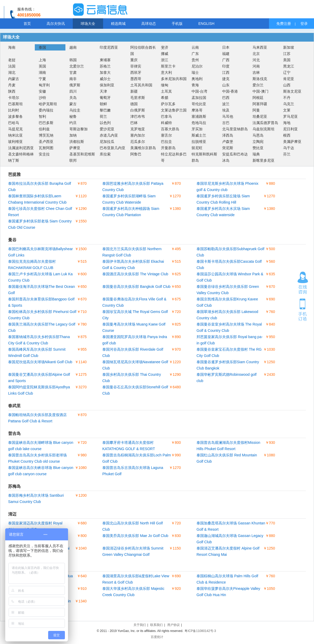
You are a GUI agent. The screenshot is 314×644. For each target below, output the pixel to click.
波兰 (226, 104)
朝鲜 (103, 104)
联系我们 (156, 625)
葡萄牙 (105, 98)
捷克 (226, 79)
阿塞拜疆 (260, 104)
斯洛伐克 (260, 79)
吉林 (256, 72)
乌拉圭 (75, 110)
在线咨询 (303, 283)
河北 (256, 60)
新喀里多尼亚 (263, 160)
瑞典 (256, 154)
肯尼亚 (289, 79)
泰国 (42, 47)
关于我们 (140, 625)
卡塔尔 (14, 98)
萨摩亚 (75, 148)
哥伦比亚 (199, 104)
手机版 (177, 24)
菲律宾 (136, 66)
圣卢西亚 (46, 142)
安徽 (42, 91)
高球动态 (149, 24)
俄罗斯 (75, 85)
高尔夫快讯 (56, 24)
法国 (12, 66)
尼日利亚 (290, 129)
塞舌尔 (166, 135)
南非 (73, 79)
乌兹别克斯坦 (263, 129)
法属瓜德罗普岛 (265, 123)
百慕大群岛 (170, 129)
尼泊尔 (197, 66)
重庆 (134, 60)
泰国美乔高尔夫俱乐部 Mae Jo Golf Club (135, 536)
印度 (226, 66)
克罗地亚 (138, 129)
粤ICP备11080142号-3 (200, 631)
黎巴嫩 (105, 110)
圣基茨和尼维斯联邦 (82, 157)
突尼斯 (228, 148)
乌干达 (289, 148)
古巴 (226, 123)
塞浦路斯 (199, 116)
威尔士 (105, 79)
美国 (287, 60)
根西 (287, 135)
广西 (226, 60)
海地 (287, 123)
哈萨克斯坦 (48, 104)
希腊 (165, 98)
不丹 (287, 98)
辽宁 (287, 72)
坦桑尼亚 (260, 116)
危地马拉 (199, 123)
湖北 (12, 72)
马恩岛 (258, 135)
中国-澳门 (260, 91)
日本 (226, 47)
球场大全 (88, 24)
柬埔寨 (105, 60)
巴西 (226, 98)
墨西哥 (136, 79)
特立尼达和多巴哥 (174, 157)
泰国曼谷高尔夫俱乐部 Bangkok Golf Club (136, 287)
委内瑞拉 (46, 110)
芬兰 (287, 154)
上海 (42, 60)
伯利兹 (44, 129)
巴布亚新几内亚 (113, 148)
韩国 (73, 60)
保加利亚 (107, 85)
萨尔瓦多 (168, 104)
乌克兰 (289, 104)
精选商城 (118, 24)
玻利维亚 (15, 142)
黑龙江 (289, 66)
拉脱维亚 (199, 142)
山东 (226, 85)
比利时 (14, 110)
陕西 (12, 91)
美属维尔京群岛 (143, 148)
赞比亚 (258, 148)
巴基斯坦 (15, 104)
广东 (195, 54)
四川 (73, 91)
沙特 (42, 98)
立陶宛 (258, 142)
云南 (195, 47)
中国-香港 (230, 91)
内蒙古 (14, 79)
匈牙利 (44, 85)
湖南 (42, 72)
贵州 (195, 60)
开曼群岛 (168, 148)
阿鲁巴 (136, 154)
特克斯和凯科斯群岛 (204, 157)
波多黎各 (15, 116)
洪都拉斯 (77, 142)
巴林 (134, 123)
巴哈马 (14, 123)
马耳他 (228, 116)
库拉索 (105, 154)
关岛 (73, 98)
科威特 (166, 123)
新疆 (134, 91)
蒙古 (73, 104)
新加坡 (289, 47)
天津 (103, 91)
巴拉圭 (166, 142)
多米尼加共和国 (174, 79)
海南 (12, 47)
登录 (304, 24)
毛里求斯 (138, 98)
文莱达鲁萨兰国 (174, 110)
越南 (73, 47)
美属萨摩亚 (292, 142)
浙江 (165, 60)
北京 (256, 54)
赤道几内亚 (109, 135)
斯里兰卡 (168, 66)
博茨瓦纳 (46, 135)
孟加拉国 (199, 98)
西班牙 (136, 72)
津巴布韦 (138, 116)
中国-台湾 (200, 91)
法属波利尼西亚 (21, 148)
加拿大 (105, 72)
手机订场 (303, 309)
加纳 (73, 135)
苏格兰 (105, 66)
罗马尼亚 (290, 116)
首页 (27, 24)
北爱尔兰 (77, 66)
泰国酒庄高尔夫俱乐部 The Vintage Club (135, 274)
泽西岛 (228, 135)
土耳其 (166, 91)
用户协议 (173, 625)
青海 (195, 85)
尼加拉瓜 (107, 142)
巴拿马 (166, 116)
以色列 (105, 123)
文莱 (287, 110)
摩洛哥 (197, 110)
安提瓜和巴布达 (235, 154)
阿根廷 (258, 98)
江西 (226, 72)
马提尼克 (15, 129)
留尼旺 (197, 148)
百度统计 (157, 637)
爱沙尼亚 (107, 129)
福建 (226, 54)
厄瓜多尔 (138, 142)
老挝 (12, 60)
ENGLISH (206, 24)
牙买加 (197, 129)
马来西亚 (260, 47)
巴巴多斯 (46, 123)
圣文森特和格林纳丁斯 (21, 157)
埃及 (226, 110)
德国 (134, 104)
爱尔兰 (258, 85)
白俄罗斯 (138, 110)
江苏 (287, 54)
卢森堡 (228, 142)
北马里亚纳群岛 (235, 129)
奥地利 (197, 79)
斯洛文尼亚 (292, 91)
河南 (256, 66)
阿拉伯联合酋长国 (143, 51)
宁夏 (42, 79)
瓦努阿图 (46, 148)
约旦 (73, 123)
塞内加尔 (138, 135)
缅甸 (165, 85)
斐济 (165, 47)
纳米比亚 (15, 135)
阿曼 (256, 110)
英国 (42, 66)
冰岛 (226, 160)
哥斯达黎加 (78, 129)
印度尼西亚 (109, 47)
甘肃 (73, 72)
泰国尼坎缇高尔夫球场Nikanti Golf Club (40, 362)
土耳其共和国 (141, 85)
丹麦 (12, 85)
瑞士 (195, 72)
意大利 (166, 72)
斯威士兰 (199, 135)
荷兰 (103, 116)
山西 (287, 85)
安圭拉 (44, 154)
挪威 (165, 54)
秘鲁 (73, 116)
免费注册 (284, 24)
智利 (42, 116)
